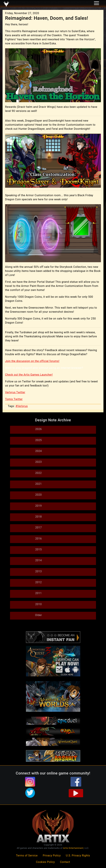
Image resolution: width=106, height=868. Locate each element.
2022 (38, 473)
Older (38, 615)
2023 (38, 462)
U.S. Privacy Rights (78, 856)
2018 (38, 517)
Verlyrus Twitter (15, 392)
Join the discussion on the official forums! (32, 361)
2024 (38, 451)
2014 (38, 560)
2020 (38, 495)
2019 (38, 506)
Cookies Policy (45, 862)
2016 (38, 539)
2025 (38, 440)
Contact (65, 862)
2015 (38, 549)
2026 (38, 429)
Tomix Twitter (14, 399)
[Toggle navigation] (7, 4)
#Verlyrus (22, 406)
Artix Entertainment (73, 848)
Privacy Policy (52, 856)
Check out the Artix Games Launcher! (29, 375)
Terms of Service (27, 856)
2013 (38, 571)
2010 (38, 604)
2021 (38, 484)
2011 (38, 593)
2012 (38, 582)
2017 (38, 528)
